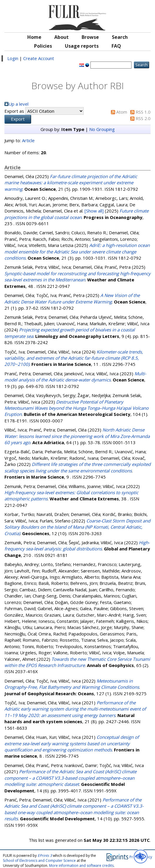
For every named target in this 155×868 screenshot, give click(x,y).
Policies (43, 46)
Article (28, 140)
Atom (122, 112)
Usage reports (82, 46)
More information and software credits (81, 865)
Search (120, 37)
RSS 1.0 (143, 112)
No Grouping (102, 129)
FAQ (116, 46)
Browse (90, 37)
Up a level (18, 104)
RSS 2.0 (143, 118)
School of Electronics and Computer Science (39, 860)
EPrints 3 (45, 855)
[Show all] (94, 211)
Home (34, 37)
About (62, 37)
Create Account (39, 58)
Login (13, 58)
